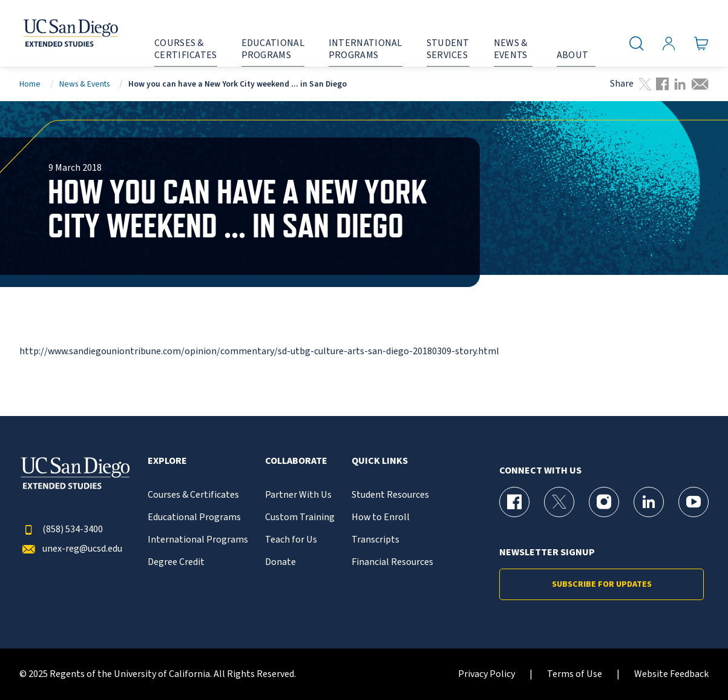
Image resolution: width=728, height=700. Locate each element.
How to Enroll (381, 517)
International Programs (198, 540)
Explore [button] (167, 461)
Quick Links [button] (380, 461)
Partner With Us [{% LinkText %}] (298, 495)
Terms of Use (575, 674)
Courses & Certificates (193, 495)
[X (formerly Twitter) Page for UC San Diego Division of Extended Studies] (559, 502)
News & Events (84, 84)
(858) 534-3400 (61, 530)
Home (30, 84)
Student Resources (390, 495)
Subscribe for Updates (602, 584)
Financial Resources (392, 562)
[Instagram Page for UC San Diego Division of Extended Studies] (604, 502)
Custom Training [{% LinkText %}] (300, 517)
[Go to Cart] (701, 43)
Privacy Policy (487, 674)
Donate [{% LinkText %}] (280, 562)
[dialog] (692, 664)
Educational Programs (194, 517)
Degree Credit (176, 562)
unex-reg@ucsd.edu (71, 549)
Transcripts (375, 540)
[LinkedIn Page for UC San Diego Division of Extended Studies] (649, 502)
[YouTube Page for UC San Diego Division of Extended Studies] (694, 502)
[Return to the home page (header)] (59, 33)
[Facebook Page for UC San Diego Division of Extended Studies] (514, 502)
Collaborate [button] (296, 461)
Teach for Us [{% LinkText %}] (291, 540)
